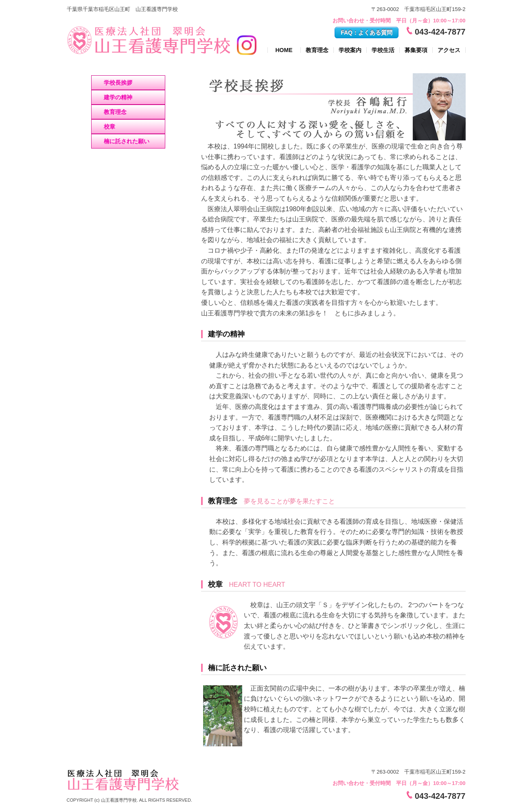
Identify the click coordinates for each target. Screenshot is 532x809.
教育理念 (317, 50)
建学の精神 (118, 97)
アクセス (449, 50)
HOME (284, 50)
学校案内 (350, 50)
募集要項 (416, 50)
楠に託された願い (127, 141)
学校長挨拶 (118, 83)
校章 (109, 127)
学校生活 (383, 50)
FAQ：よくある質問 (367, 33)
